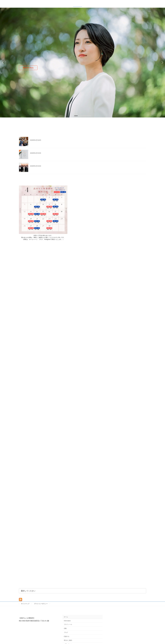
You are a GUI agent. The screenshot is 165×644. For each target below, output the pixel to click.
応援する (67, 636)
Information (67, 621)
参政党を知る (28, 68)
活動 (65, 629)
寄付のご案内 (68, 640)
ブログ (66, 632)
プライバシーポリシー (41, 604)
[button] (76, 116)
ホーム (66, 617)
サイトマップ (25, 604)
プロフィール (68, 625)
